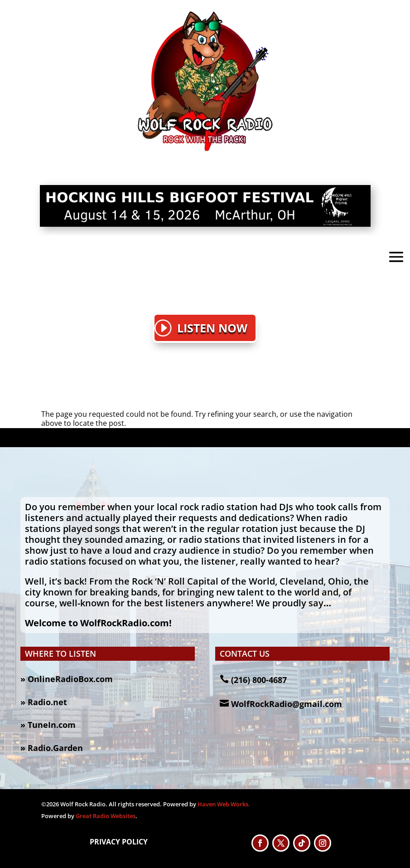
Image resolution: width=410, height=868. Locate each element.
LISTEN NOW (212, 328)
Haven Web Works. (224, 804)
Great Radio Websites (106, 816)
